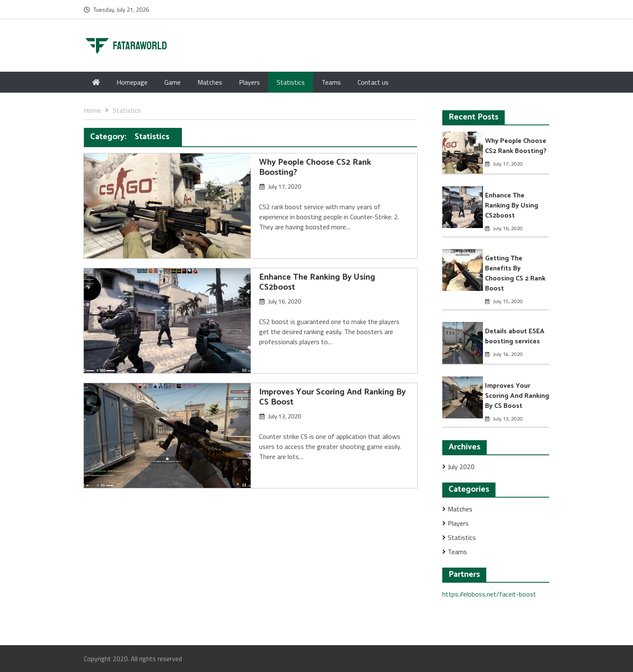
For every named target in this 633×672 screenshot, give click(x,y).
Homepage (132, 82)
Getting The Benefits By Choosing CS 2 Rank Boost (515, 274)
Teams (331, 82)
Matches (210, 82)
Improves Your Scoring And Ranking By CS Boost (332, 397)
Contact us (373, 82)
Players (249, 82)
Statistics (291, 82)
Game (173, 82)
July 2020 (461, 467)
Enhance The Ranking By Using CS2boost (317, 282)
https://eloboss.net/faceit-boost (489, 594)
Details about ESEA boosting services (515, 336)
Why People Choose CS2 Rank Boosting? (315, 167)
